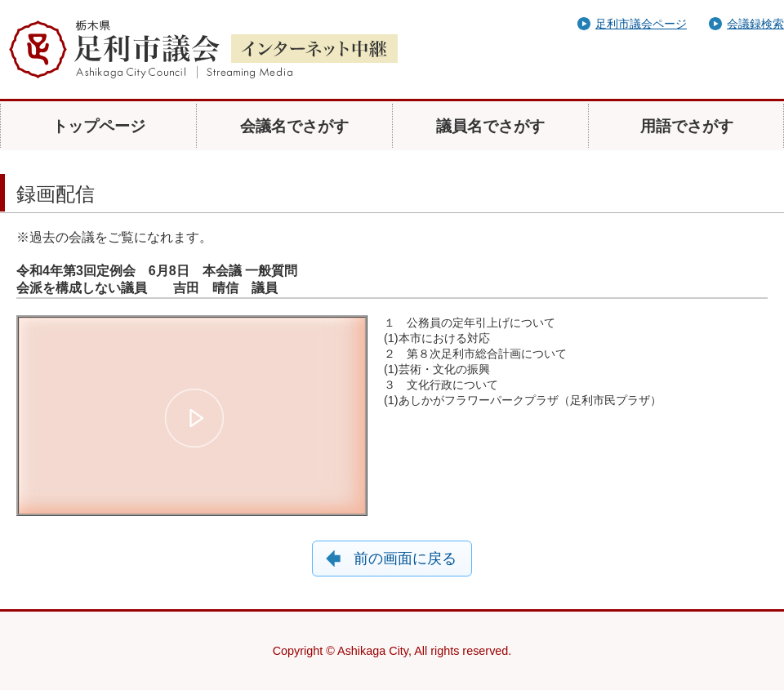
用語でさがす (687, 126)
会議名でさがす (294, 126)
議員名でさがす (490, 126)
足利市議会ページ (641, 24)
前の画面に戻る (405, 559)
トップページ (99, 126)
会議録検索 (755, 24)
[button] (194, 418)
